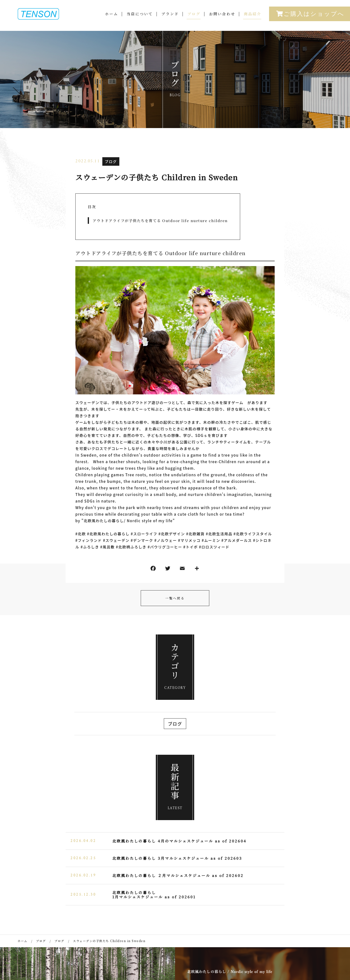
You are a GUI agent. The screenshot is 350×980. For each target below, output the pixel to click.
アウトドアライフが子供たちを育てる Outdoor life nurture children (160, 221)
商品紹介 (253, 19)
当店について (140, 19)
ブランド (170, 19)
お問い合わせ (222, 19)
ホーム (112, 19)
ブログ (194, 19)
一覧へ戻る (175, 598)
